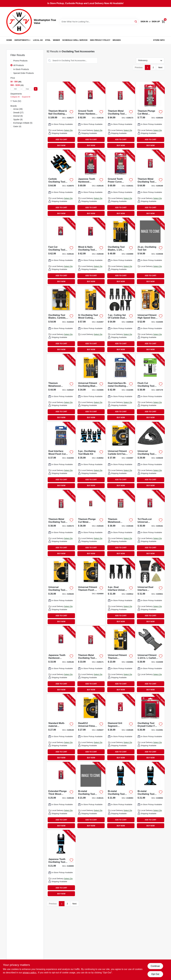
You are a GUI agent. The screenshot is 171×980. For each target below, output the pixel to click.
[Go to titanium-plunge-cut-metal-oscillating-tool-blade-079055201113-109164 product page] (150, 115)
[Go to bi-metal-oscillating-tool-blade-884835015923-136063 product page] (121, 796)
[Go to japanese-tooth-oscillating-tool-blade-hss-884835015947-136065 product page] (61, 864)
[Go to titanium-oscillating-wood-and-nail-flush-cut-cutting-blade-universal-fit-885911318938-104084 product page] (91, 592)
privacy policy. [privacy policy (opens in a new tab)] (30, 973)
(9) (18, 116)
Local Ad (38, 40)
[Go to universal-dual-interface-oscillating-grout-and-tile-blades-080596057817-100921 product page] (150, 592)
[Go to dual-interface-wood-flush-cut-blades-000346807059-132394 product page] (61, 456)
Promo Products (20, 61)
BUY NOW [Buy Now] (61, 145)
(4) (17, 126)
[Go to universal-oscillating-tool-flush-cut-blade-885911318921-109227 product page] (91, 728)
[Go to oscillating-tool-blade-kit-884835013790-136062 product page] (91, 456)
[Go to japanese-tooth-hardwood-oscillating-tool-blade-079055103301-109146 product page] (61, 660)
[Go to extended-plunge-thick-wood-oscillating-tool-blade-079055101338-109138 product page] (61, 796)
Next (160, 67)
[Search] (136, 21)
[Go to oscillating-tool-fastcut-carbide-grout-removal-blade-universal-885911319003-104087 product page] (121, 456)
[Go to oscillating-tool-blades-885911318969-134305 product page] (150, 320)
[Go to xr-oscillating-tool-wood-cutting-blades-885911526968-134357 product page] (91, 320)
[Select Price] (36, 89)
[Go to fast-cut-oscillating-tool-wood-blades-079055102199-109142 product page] (61, 251)
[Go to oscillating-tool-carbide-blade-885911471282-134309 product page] (150, 660)
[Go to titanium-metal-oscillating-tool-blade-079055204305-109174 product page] (61, 524)
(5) (23, 123)
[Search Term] (99, 22)
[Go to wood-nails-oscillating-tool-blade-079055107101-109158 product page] (91, 251)
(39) (18, 109)
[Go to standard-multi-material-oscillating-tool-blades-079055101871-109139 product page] (61, 728)
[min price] (15, 89)
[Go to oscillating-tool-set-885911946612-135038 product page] (150, 251)
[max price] (27, 89)
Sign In (144, 21)
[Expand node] (11, 101)
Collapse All (15, 97)
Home (9, 40)
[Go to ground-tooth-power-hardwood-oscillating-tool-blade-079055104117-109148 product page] (91, 115)
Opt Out (155, 974)
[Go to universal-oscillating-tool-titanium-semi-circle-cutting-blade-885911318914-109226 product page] (61, 592)
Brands (117, 40)
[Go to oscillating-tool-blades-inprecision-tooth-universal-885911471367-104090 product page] (121, 251)
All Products (19, 65)
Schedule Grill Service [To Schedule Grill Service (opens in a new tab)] (75, 40)
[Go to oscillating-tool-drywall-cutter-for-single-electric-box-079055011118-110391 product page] (150, 728)
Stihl (48, 40)
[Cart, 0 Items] (163, 22)
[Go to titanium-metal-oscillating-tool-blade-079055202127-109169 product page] (150, 183)
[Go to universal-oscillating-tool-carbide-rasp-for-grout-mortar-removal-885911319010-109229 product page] (150, 456)
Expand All (26, 97)
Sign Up (156, 21)
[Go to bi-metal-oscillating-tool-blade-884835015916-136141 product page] (91, 796)
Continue (155, 966)
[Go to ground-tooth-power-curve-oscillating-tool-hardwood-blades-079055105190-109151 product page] (121, 183)
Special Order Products (24, 73)
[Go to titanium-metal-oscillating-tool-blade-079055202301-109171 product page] (91, 660)
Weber (56, 40)
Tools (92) (17, 101)
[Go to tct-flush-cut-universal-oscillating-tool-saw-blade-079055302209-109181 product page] (150, 524)
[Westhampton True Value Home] (19, 22)
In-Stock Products (21, 69)
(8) (18, 119)
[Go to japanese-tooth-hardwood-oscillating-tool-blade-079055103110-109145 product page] (91, 183)
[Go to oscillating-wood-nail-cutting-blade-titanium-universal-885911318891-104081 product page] (121, 660)
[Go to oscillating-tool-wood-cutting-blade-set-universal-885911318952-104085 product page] (91, 388)
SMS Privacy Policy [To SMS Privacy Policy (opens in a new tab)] (100, 40)
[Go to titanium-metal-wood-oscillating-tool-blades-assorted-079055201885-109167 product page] (61, 388)
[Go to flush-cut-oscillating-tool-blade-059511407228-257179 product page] (150, 388)
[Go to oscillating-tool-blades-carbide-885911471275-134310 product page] (61, 320)
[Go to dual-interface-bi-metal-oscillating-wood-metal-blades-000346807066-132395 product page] (121, 388)
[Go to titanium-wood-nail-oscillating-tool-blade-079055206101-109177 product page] (61, 115)
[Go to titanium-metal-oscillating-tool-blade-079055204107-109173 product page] (121, 115)
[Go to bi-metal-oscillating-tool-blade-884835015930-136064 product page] (150, 796)
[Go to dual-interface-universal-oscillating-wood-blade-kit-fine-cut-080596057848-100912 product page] (121, 592)
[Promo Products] (11, 61)
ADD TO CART (61, 140)
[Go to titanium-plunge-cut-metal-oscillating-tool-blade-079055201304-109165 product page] (91, 524)
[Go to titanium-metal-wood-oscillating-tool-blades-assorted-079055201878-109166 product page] (121, 524)
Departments (22, 40)
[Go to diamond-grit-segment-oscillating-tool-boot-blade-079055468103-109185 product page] (121, 728)
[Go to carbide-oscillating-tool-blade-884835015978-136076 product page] (61, 183)
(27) (18, 113)
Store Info (159, 40)
